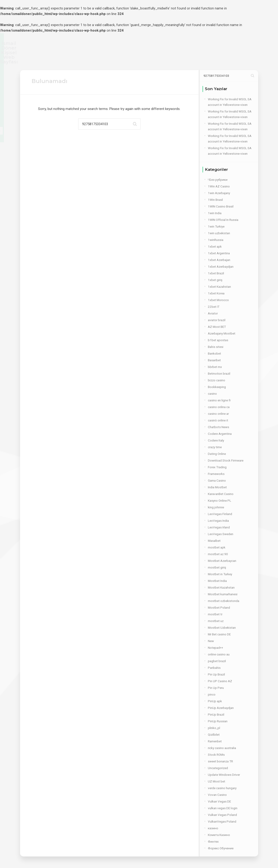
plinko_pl (214, 728)
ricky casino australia (222, 748)
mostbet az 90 (218, 554)
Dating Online (217, 454)
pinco (212, 694)
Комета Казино (219, 835)
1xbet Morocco (218, 300)
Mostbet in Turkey (220, 574)
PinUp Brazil (216, 714)
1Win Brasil (215, 200)
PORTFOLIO (156, 58)
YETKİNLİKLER (109, 58)
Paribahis (214, 668)
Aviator (213, 313)
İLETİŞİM (199, 58)
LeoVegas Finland (220, 514)
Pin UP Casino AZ (220, 681)
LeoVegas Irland (219, 527)
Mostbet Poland (219, 607)
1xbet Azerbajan (219, 260)
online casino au (219, 654)
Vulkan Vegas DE (219, 801)
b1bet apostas (218, 340)
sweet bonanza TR (220, 761)
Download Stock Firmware (226, 460)
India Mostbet (217, 487)
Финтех (213, 841)
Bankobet (214, 353)
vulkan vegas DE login (223, 808)
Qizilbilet (214, 735)
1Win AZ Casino (219, 186)
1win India (215, 213)
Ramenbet (215, 741)
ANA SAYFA (80, 58)
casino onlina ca (219, 407)
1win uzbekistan (219, 233)
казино (213, 828)
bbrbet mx (215, 367)
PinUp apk (215, 701)
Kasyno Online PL (220, 501)
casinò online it (218, 420)
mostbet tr (215, 614)
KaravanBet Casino (221, 494)
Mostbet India (217, 581)
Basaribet (214, 360)
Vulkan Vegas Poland (222, 815)
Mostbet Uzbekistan (222, 628)
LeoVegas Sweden (221, 534)
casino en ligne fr (219, 400)
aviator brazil (217, 320)
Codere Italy (216, 440)
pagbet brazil (217, 661)
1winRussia (216, 240)
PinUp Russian (218, 721)
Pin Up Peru (216, 688)
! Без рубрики (218, 180)
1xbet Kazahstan (219, 287)
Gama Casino (217, 480)
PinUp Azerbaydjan (221, 708)
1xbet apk (215, 246)
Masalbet (214, 541)
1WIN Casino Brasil (221, 206)
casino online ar (218, 414)
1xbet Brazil (216, 273)
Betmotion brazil (219, 373)
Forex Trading (217, 467)
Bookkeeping (217, 387)
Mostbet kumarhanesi (223, 594)
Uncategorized (218, 768)
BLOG (179, 58)
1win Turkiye (216, 226)
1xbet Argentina (219, 253)
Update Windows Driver (224, 775)
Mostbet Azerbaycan (222, 561)
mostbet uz (216, 621)
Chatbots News (218, 427)
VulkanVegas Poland (222, 821)
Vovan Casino (217, 795)
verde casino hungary (222, 788)
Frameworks (216, 474)
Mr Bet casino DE (219, 634)
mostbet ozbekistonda (224, 601)
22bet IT (214, 307)
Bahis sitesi (216, 347)
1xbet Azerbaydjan (221, 267)
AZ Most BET (217, 327)
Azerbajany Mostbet (222, 333)
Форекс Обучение (221, 848)
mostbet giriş (217, 567)
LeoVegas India (218, 521)
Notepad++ (215, 648)
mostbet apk (217, 547)
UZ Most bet (217, 781)
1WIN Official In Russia (223, 220)
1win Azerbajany (219, 193)
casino (212, 394)
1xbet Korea (216, 293)
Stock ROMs (216, 755)
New (211, 641)
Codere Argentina (220, 434)
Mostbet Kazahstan (221, 587)
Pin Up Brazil (216, 674)
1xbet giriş (215, 280)
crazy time (215, 447)
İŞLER (134, 58)
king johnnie (216, 507)
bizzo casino (217, 380)
